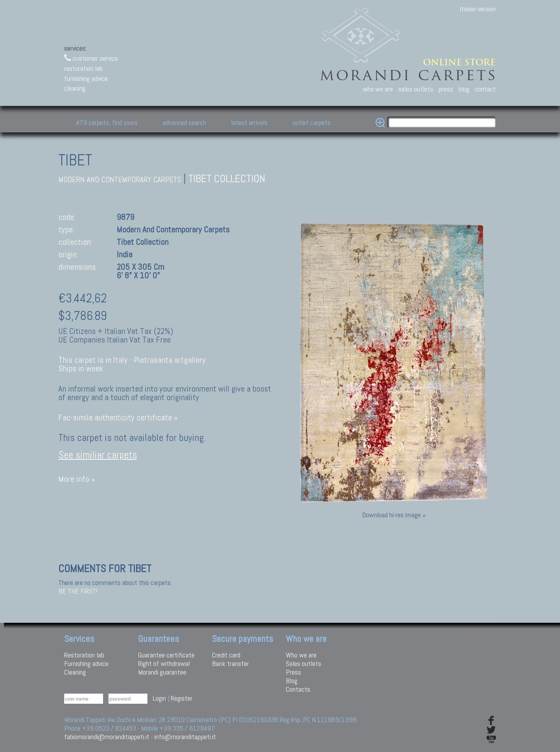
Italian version (478, 9)
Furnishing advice (86, 663)
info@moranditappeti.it (185, 737)
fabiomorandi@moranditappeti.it (107, 737)
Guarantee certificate (166, 655)
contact (485, 89)
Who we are (301, 655)
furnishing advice (86, 78)
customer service (91, 58)
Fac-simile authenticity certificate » (118, 417)
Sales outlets (304, 663)
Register (182, 698)
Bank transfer (230, 663)
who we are (378, 89)
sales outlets (416, 89)
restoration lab (83, 68)
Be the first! (78, 591)
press (446, 89)
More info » (77, 479)
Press (293, 672)
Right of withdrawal (164, 663)
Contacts (298, 689)
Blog (292, 681)
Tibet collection (227, 178)
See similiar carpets (98, 455)
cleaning (75, 88)
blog (464, 89)
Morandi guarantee (162, 672)
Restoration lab (84, 655)
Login (159, 698)
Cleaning (75, 672)
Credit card (226, 655)
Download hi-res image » (394, 515)
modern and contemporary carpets (120, 180)
